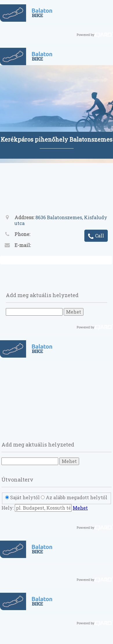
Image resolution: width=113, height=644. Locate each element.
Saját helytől (25, 497)
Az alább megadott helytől (76, 497)
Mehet (74, 312)
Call (96, 236)
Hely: (8, 508)
